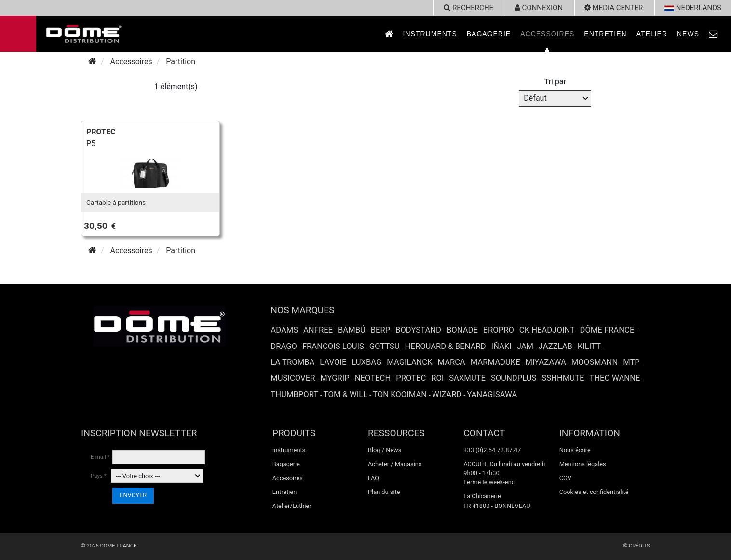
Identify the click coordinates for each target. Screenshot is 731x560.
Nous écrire (575, 450)
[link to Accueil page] (389, 34)
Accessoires (547, 34)
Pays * (99, 476)
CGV (565, 478)
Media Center (614, 8)
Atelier (652, 34)
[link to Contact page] (714, 34)
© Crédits (636, 546)
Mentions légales (583, 464)
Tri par (555, 82)
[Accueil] (92, 61)
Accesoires (288, 478)
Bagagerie (489, 34)
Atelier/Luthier (292, 506)
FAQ (373, 478)
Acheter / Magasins (395, 464)
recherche (468, 8)
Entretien (605, 34)
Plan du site (384, 492)
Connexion (539, 8)
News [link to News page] (688, 34)
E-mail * (100, 457)
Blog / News (385, 450)
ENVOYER (133, 495)
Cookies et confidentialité (594, 492)
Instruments (430, 34)
